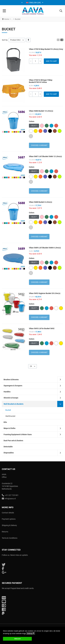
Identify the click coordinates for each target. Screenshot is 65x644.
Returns (5, 532)
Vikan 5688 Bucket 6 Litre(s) (41, 202)
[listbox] (17, 40)
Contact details (8, 513)
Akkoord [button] (17, 639)
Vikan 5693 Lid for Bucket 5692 (42, 328)
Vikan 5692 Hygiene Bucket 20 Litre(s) (45, 293)
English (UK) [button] (33, 3)
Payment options (9, 519)
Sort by (5, 40)
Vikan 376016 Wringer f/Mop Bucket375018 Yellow (41, 81)
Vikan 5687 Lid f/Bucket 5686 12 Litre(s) (45, 156)
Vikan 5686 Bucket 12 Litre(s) (41, 111)
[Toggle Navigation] (4, 11)
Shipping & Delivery (9, 525)
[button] (22, 3)
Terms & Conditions (10, 538)
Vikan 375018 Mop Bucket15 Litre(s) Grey (46, 49)
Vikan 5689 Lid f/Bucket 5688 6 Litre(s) (45, 248)
